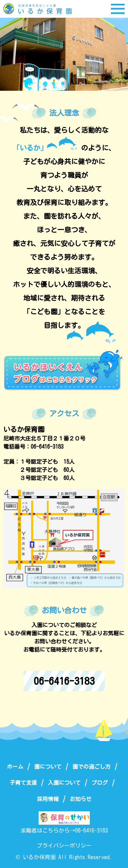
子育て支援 (23, 783)
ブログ (100, 783)
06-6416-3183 (64, 681)
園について (48, 767)
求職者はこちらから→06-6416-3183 (64, 830)
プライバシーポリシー (64, 845)
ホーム (15, 767)
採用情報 (48, 799)
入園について (64, 783)
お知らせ (81, 799)
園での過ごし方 (91, 767)
